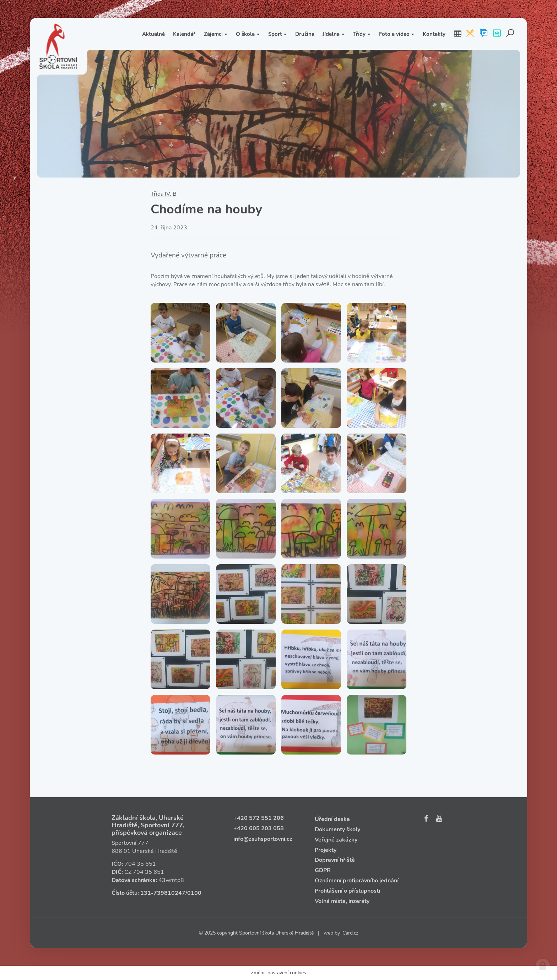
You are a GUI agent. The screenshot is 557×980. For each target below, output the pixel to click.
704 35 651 (140, 864)
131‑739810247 (163, 893)
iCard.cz (350, 933)
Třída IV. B (164, 194)
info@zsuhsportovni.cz (263, 839)
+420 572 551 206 (259, 818)
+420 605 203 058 (259, 828)
